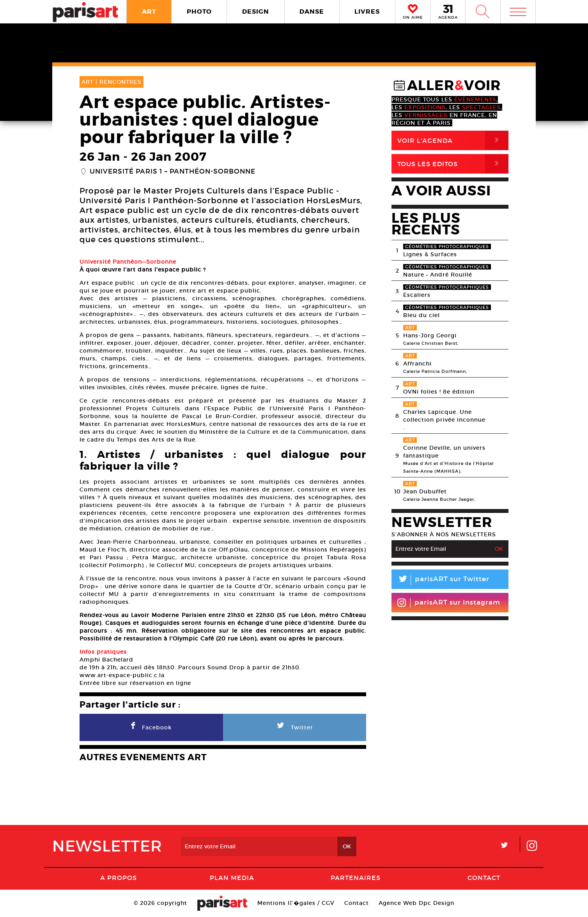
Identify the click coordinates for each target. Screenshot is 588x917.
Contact (484, 878)
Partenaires (356, 878)
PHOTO (199, 12)
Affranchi (417, 364)
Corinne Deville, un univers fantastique (444, 452)
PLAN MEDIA (232, 878)
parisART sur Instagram (449, 603)
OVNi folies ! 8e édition (439, 392)
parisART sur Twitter (440, 580)
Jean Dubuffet (425, 491)
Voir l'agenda (453, 140)
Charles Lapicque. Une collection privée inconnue (444, 416)
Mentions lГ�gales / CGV (296, 903)
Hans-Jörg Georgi (430, 335)
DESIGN (256, 12)
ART (149, 12)
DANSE (312, 12)
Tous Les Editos (453, 164)
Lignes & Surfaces (430, 254)
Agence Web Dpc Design (416, 903)
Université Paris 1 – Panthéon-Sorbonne (173, 172)
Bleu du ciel (422, 315)
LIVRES (367, 12)
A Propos (119, 878)
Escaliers (417, 295)
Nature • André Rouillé (438, 275)
